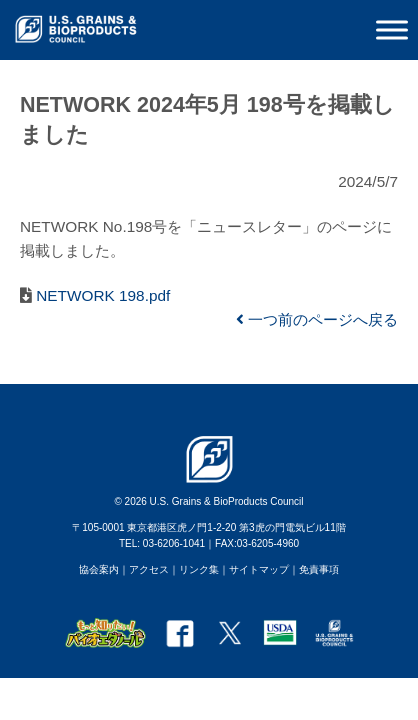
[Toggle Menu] (392, 29)
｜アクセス (144, 569)
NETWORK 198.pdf (101, 295)
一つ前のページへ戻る (317, 319)
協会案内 (99, 569)
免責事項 (319, 569)
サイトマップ (259, 569)
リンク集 (199, 569)
